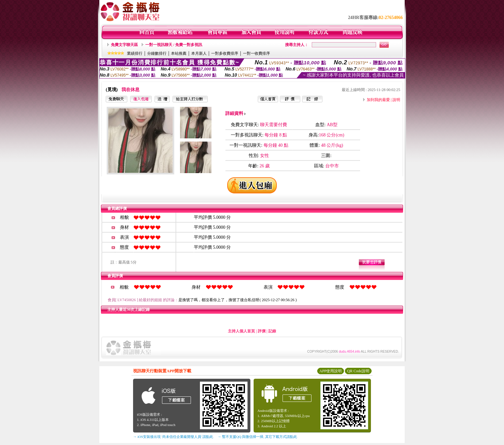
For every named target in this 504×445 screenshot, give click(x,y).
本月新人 (199, 53)
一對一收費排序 (256, 53)
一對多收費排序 (225, 53)
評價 (262, 331)
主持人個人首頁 (241, 331)
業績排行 (135, 53)
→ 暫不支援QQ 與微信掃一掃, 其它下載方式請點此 (257, 437)
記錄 (272, 331)
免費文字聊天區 (124, 45)
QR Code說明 (358, 371)
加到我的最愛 (378, 100)
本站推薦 (179, 53)
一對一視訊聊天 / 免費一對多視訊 (174, 45)
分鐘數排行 (157, 53)
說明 (396, 100)
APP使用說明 (330, 371)
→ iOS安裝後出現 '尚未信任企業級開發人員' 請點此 (173, 437)
